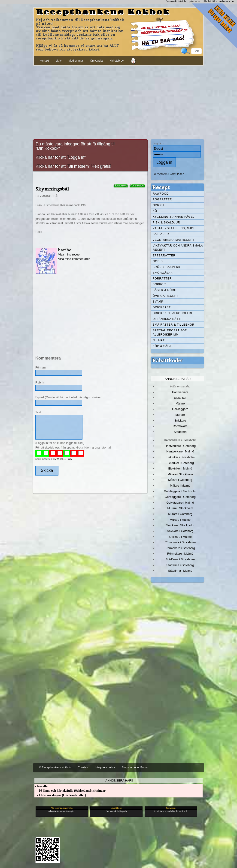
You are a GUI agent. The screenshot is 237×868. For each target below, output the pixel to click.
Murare (180, 415)
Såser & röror (166, 290)
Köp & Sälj (162, 346)
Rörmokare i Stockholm (180, 542)
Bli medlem (160, 174)
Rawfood (161, 194)
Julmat (159, 340)
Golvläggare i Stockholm (180, 491)
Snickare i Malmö (180, 537)
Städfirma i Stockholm (180, 559)
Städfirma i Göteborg (180, 565)
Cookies (83, 767)
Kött (157, 211)
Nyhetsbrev (117, 61)
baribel (66, 250)
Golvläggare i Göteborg (180, 497)
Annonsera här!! (119, 780)
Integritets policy (105, 767)
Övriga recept (166, 296)
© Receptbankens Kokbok (55, 767)
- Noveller (42, 786)
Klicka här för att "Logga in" (61, 157)
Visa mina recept (69, 254)
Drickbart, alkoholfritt (174, 313)
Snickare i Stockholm (180, 525)
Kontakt (44, 61)
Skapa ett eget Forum (135, 767)
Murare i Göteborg (180, 514)
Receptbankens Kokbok (103, 12)
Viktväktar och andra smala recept (178, 248)
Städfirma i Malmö (180, 571)
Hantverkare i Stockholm (180, 440)
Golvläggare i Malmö (180, 503)
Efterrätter (164, 256)
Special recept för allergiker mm (170, 333)
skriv (59, 61)
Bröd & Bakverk (167, 267)
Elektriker (180, 398)
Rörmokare (180, 426)
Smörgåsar (163, 273)
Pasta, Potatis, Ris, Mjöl (174, 228)
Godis (158, 261)
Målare (180, 403)
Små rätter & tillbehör (173, 325)
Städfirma (180, 432)
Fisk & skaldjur (166, 223)
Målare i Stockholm (180, 474)
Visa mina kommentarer (74, 259)
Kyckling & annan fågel (174, 217)
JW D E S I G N (64, 459)
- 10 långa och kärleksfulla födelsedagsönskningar (70, 791)
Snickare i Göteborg (180, 531)
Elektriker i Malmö (180, 468)
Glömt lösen (176, 174)
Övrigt (159, 205)
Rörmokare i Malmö (180, 554)
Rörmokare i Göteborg (180, 548)
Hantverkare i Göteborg (180, 446)
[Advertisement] (118, 102)
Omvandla (96, 61)
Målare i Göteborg (180, 480)
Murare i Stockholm (180, 508)
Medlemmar (76, 61)
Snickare (180, 421)
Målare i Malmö (180, 486)
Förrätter (162, 279)
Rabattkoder (168, 360)
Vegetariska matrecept (174, 240)
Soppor (159, 284)
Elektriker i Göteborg (180, 463)
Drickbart (162, 307)
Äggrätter (162, 199)
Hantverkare (180, 392)
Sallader (161, 234)
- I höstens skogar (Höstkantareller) (60, 795)
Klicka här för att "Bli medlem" (63, 166)
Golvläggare (180, 409)
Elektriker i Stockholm (180, 457)
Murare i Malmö (180, 520)
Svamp (158, 302)
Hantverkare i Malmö (180, 451)
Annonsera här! (178, 379)
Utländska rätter (169, 319)
